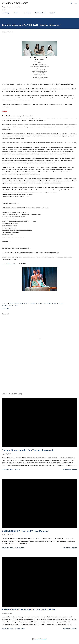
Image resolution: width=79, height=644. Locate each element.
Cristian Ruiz (49, 303)
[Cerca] (71, 3)
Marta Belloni (59, 303)
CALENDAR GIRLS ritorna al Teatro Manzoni (25, 531)
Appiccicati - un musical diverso (32, 303)
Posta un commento (17, 548)
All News (17, 13)
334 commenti (15, 469)
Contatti (52, 13)
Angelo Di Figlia (15, 303)
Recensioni (27, 13)
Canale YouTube (40, 13)
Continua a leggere (70, 469)
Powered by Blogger (40, 639)
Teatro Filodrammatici (10, 306)
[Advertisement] (39, 375)
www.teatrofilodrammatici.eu (9, 264)
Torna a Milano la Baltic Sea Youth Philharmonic (28, 450)
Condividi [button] (5, 309)
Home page (6, 13)
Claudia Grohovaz (15, 3)
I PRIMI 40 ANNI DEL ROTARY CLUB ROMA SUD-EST (29, 609)
